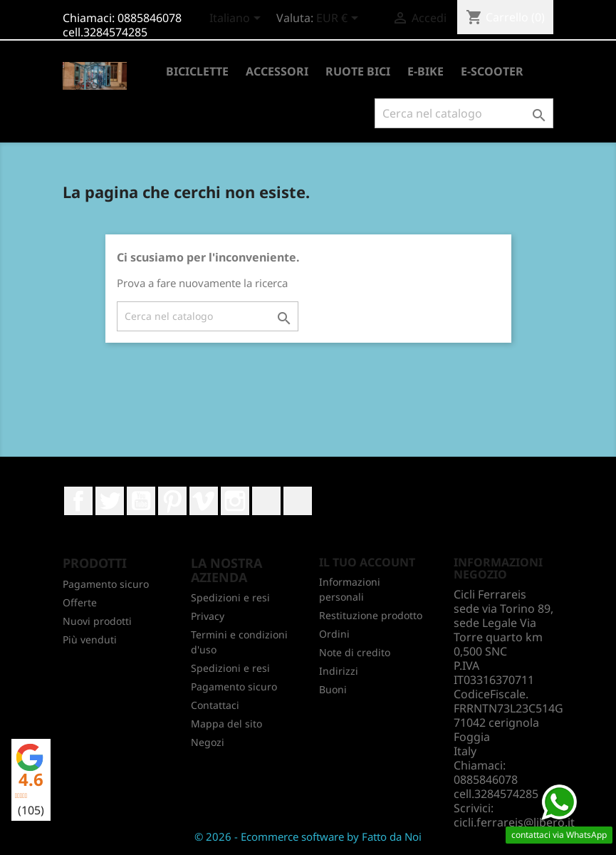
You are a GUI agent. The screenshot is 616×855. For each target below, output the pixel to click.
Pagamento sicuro (106, 584)
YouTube (141, 501)
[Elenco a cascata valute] (340, 19)
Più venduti (90, 639)
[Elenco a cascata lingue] (237, 19)
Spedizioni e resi (230, 597)
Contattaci (215, 705)
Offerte (80, 602)
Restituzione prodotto (371, 615)
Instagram (235, 501)
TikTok (298, 501)
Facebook (78, 501)
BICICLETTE (197, 71)
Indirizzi (339, 671)
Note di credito (355, 652)
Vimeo (204, 501)
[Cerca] (464, 113)
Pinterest (172, 501)
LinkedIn (266, 501)
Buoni (333, 689)
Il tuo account (367, 562)
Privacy (208, 616)
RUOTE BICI (358, 71)
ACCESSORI (277, 71)
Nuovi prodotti (97, 621)
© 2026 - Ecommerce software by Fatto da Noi (308, 836)
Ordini (334, 634)
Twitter (110, 501)
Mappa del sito (226, 724)
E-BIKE (426, 71)
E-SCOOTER (492, 71)
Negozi (208, 742)
